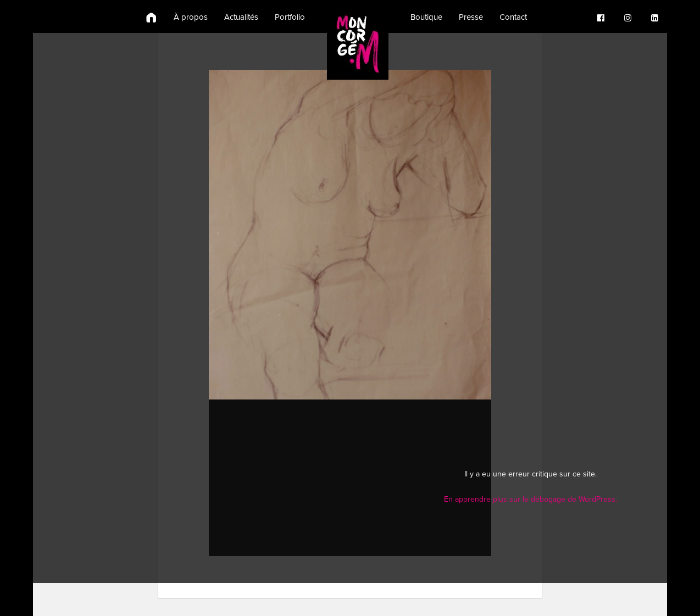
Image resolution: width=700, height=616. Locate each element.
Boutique (426, 17)
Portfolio (290, 17)
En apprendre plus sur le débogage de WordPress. (530, 499)
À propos (191, 17)
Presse (471, 17)
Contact (513, 17)
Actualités (241, 17)
